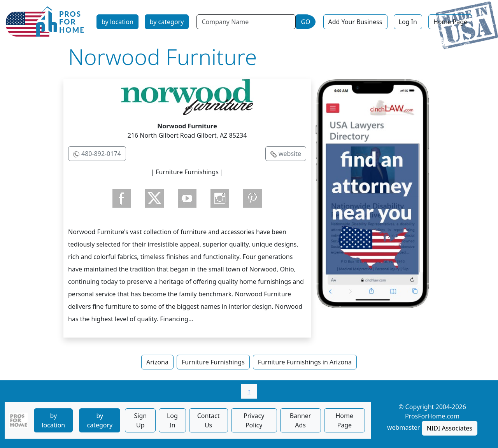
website (290, 154)
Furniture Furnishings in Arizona (305, 362)
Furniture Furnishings (213, 362)
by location (117, 22)
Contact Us (209, 420)
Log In (408, 22)
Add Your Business (355, 22)
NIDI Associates (450, 428)
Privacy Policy (254, 420)
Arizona (157, 362)
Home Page (450, 22)
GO (305, 22)
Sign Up (140, 420)
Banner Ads (301, 420)
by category (167, 22)
